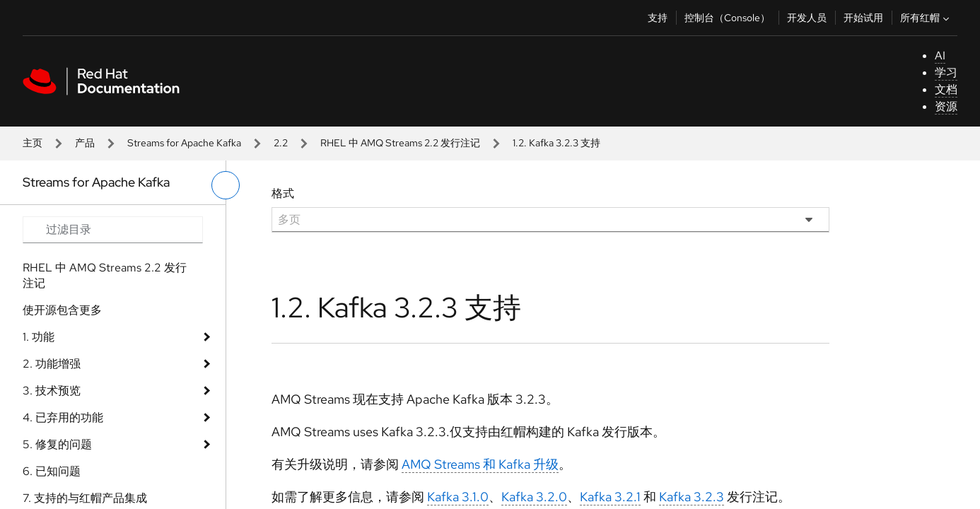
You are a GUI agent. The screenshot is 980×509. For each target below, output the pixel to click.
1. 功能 (39, 337)
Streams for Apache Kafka (184, 143)
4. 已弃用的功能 (63, 417)
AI (940, 55)
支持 (658, 18)
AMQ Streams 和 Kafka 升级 (480, 464)
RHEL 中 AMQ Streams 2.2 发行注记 (400, 143)
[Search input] (113, 230)
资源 (946, 106)
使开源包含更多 (62, 310)
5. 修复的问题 (57, 444)
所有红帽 (926, 18)
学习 (946, 72)
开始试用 (863, 18)
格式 (283, 193)
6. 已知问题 (52, 471)
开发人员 (807, 18)
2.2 (281, 143)
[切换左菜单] (226, 185)
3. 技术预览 (52, 391)
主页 (33, 143)
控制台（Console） (727, 18)
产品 (85, 143)
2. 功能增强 (52, 364)
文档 (946, 89)
